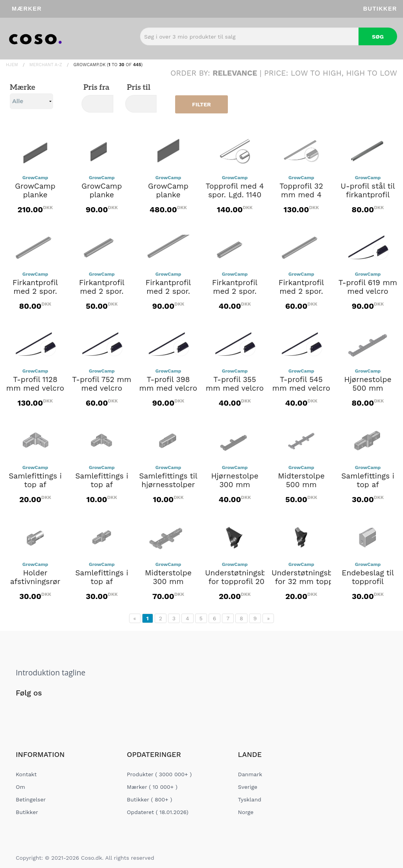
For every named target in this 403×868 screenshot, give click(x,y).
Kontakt (26, 774)
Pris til (138, 88)
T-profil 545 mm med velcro (301, 384)
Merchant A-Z (46, 65)
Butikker (380, 9)
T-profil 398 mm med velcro (168, 384)
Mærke (31, 96)
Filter (201, 104)
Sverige (248, 787)
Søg (378, 37)
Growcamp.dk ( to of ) (108, 65)
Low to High (316, 73)
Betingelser (31, 799)
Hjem (12, 65)
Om (20, 787)
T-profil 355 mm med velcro (235, 384)
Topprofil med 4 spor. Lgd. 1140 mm (235, 195)
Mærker (27, 9)
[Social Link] (22, 709)
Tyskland (250, 799)
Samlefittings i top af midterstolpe (368, 485)
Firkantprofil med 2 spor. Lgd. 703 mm (301, 291)
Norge (246, 812)
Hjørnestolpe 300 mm (235, 480)
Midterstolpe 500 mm (301, 480)
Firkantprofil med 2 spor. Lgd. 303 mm (235, 291)
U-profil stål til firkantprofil (368, 191)
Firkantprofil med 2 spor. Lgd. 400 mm (102, 291)
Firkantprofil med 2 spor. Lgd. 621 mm (35, 291)
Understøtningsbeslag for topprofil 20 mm (245, 577)
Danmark (250, 774)
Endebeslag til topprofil (368, 577)
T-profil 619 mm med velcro (368, 287)
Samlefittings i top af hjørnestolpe (35, 485)
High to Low (372, 73)
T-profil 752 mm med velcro (102, 384)
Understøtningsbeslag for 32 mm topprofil (311, 577)
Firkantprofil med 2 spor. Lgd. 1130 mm (168, 291)
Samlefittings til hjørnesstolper (168, 480)
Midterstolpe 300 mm (168, 577)
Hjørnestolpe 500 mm (368, 384)
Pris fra (95, 88)
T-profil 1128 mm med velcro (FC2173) (35, 388)
